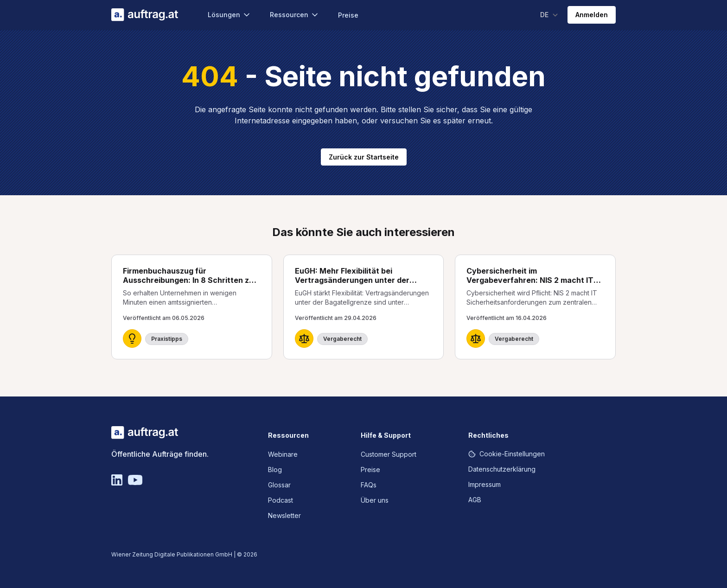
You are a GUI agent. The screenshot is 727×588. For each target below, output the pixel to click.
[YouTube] (135, 480)
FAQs (369, 485)
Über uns (375, 500)
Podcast (281, 500)
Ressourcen (295, 15)
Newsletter (284, 515)
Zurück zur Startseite (364, 157)
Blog (275, 470)
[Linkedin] (117, 480)
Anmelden (592, 15)
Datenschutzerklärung (502, 469)
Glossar (279, 485)
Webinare (283, 454)
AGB (475, 500)
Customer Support (389, 454)
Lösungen (230, 15)
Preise (348, 15)
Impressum (485, 484)
